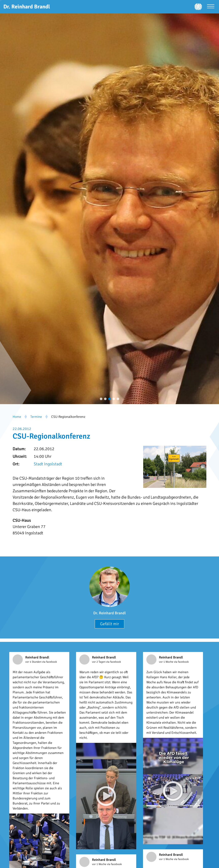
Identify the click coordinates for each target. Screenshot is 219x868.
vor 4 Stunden (34, 662)
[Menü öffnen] (211, 7)
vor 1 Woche (166, 662)
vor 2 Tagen (99, 662)
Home (17, 417)
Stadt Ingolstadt (48, 464)
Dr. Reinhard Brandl (109, 613)
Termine (36, 417)
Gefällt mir (109, 624)
